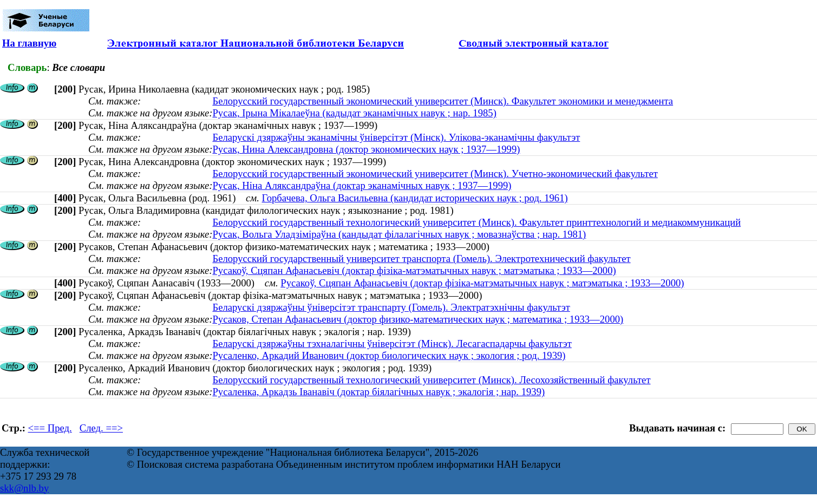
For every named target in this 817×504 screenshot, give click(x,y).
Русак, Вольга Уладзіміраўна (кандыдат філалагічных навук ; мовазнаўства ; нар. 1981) (399, 234)
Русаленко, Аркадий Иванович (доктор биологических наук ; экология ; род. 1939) (389, 355)
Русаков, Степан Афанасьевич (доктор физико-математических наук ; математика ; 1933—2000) (418, 319)
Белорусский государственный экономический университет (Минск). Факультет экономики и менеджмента (443, 101)
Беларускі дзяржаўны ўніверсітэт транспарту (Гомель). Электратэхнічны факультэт (391, 307)
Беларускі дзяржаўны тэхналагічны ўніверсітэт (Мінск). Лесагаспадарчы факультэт (392, 343)
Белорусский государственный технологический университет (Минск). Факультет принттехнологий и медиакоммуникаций (476, 222)
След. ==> (101, 428)
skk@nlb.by (24, 488)
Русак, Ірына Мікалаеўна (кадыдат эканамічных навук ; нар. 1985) (354, 113)
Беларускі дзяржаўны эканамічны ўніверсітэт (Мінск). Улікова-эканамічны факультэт (396, 137)
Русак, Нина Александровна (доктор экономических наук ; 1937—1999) (366, 149)
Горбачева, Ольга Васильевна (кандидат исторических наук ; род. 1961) (415, 198)
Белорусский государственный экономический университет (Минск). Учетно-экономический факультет (435, 174)
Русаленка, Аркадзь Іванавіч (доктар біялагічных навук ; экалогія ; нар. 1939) (378, 392)
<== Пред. (50, 428)
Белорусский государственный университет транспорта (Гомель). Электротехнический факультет (421, 258)
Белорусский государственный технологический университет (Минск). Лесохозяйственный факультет (431, 380)
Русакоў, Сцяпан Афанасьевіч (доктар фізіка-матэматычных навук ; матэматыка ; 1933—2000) (414, 270)
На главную (29, 43)
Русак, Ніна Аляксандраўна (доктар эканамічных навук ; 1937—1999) (362, 185)
